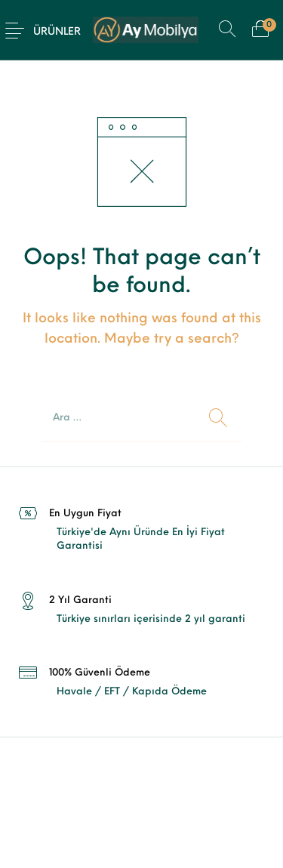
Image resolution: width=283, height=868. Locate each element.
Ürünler (57, 32)
